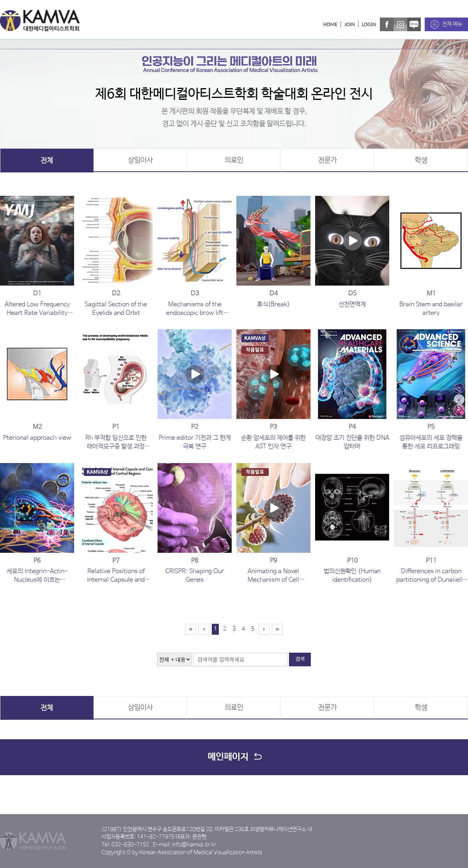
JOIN (349, 24)
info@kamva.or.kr (194, 845)
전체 (47, 161)
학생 (421, 160)
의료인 (234, 160)
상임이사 (140, 160)
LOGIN (369, 24)
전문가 (328, 160)
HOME (331, 24)
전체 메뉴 (452, 24)
